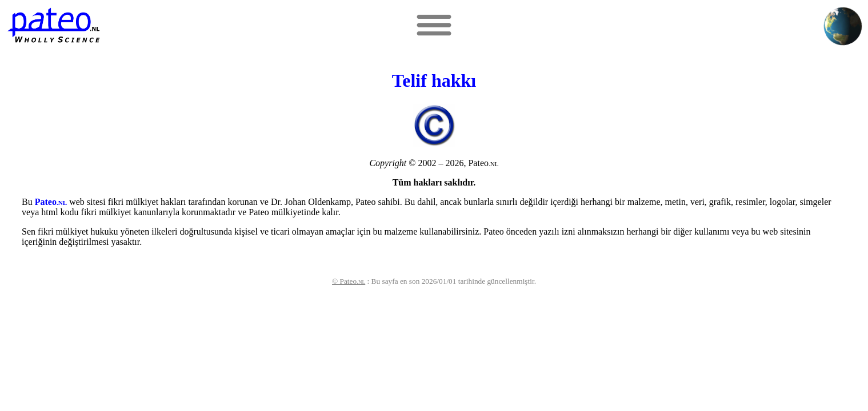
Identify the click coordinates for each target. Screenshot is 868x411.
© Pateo (349, 281)
